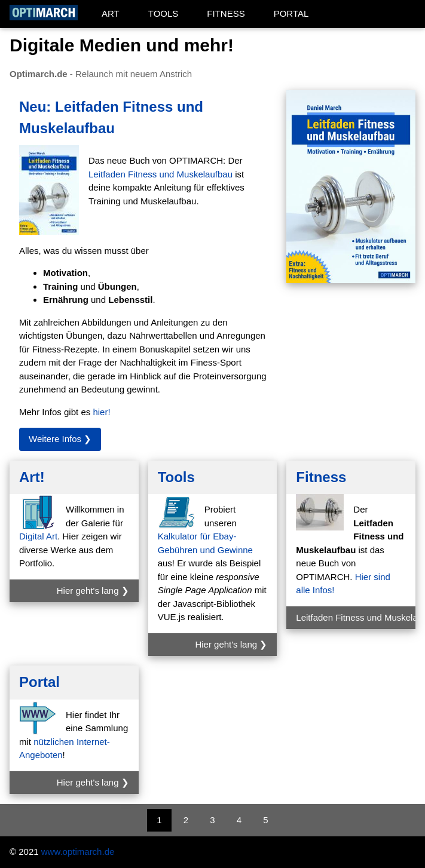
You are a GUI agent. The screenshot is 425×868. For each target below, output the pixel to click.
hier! (101, 412)
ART (111, 13)
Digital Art (38, 536)
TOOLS (163, 13)
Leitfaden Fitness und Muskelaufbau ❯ (356, 617)
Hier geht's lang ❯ (93, 591)
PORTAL (291, 13)
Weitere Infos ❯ (60, 439)
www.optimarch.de (78, 852)
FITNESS (226, 13)
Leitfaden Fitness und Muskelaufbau (160, 174)
